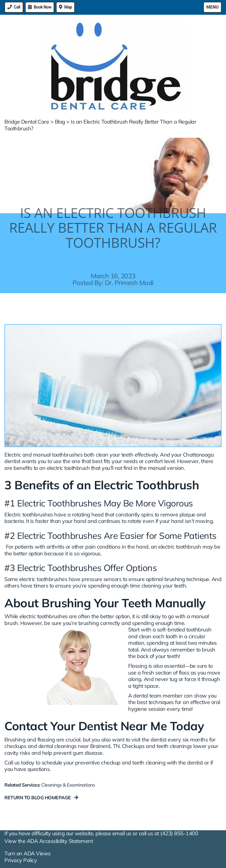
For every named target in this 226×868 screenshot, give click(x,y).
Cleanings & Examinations (68, 785)
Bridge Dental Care (27, 122)
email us (122, 833)
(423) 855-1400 (179, 833)
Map (68, 7)
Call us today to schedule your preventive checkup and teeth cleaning (85, 763)
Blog (60, 122)
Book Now (43, 7)
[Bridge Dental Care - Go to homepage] (113, 67)
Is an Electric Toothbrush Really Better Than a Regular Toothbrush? (100, 125)
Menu (212, 7)
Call (17, 7)
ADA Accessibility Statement (60, 841)
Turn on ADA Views (28, 853)
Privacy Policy (21, 860)
